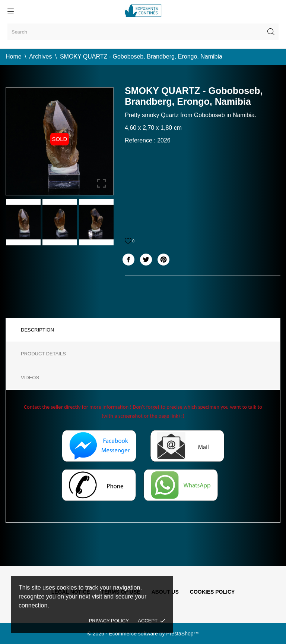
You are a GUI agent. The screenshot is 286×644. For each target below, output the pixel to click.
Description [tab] (37, 330)
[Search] (143, 32)
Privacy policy (109, 621)
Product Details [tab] (43, 354)
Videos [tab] (30, 378)
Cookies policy (212, 592)
